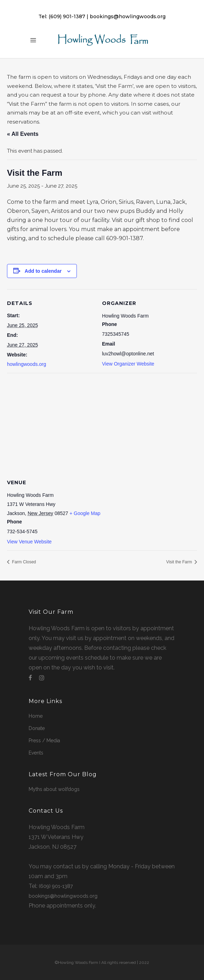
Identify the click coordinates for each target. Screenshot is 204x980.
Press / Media (44, 741)
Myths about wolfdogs (54, 789)
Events (36, 753)
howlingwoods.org (27, 364)
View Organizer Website (128, 364)
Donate (37, 728)
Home (36, 716)
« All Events (23, 134)
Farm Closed (23, 562)
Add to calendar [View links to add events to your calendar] (43, 271)
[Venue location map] (102, 423)
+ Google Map (85, 513)
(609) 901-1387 (67, 16)
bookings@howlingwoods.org (128, 16)
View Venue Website (29, 542)
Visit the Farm (180, 562)
